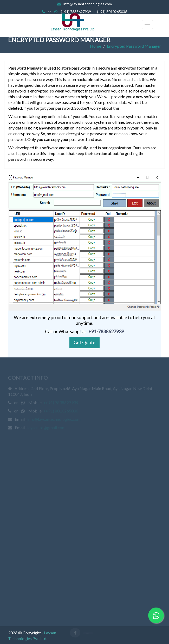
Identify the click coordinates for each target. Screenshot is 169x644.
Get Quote (84, 342)
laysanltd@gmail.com (46, 428)
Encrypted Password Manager (134, 46)
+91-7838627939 (106, 331)
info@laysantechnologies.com (88, 4)
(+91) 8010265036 (112, 12)
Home (96, 46)
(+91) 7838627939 (76, 12)
